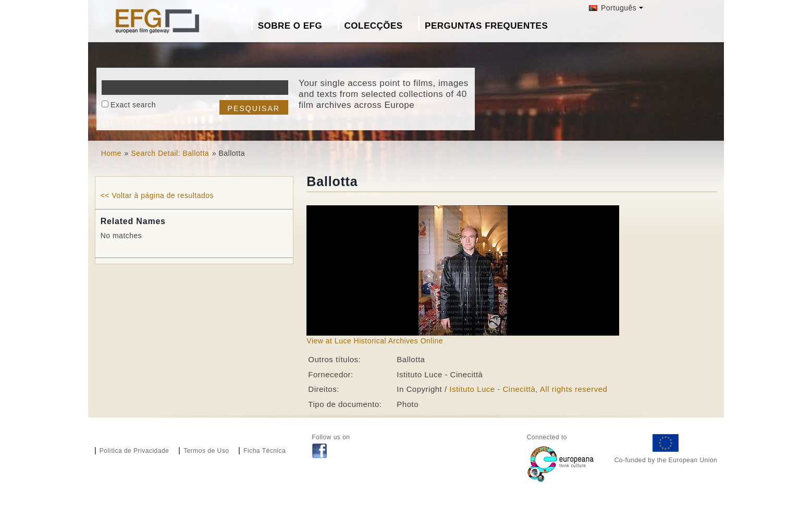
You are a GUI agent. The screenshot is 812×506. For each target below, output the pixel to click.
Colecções (374, 26)
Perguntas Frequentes (486, 26)
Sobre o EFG (290, 26)
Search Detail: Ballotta (170, 153)
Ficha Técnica (264, 451)
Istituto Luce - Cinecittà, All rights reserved (528, 389)
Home (111, 153)
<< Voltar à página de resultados (157, 195)
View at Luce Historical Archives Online (375, 341)
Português (613, 8)
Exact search (133, 105)
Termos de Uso (206, 451)
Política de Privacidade (134, 451)
